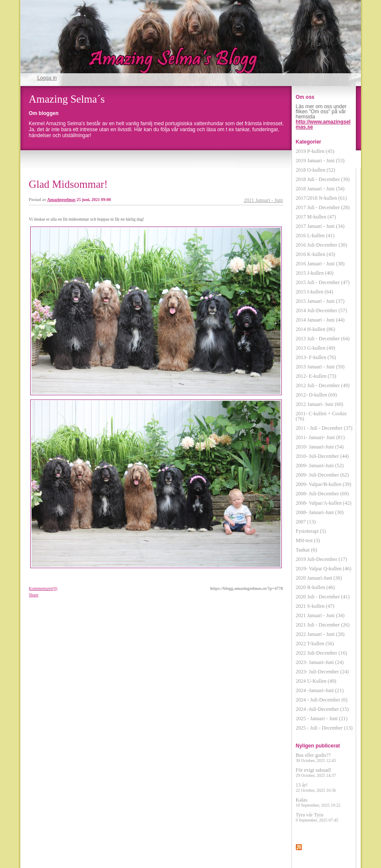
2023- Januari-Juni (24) (320, 662)
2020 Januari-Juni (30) (319, 578)
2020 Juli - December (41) (323, 597)
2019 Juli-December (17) (322, 559)
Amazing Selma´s (67, 99)
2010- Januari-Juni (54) (320, 447)
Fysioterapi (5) (311, 531)
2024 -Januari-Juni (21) (320, 690)
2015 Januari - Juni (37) (320, 301)
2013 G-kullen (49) (316, 348)
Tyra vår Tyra (317, 817)
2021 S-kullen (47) (315, 606)
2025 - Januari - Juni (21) (322, 719)
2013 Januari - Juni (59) (320, 367)
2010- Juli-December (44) (322, 456)
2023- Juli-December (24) (322, 672)
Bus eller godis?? (316, 757)
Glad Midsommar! (68, 184)
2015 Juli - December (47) (323, 282)
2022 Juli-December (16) (322, 653)
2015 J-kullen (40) (315, 273)
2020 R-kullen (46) (315, 587)
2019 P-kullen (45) (315, 151)
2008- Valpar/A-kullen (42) (324, 503)
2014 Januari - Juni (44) (320, 320)
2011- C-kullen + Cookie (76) (321, 416)
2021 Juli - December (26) (323, 625)
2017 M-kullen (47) (316, 217)
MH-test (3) (308, 540)
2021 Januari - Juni (264, 200)
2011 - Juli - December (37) (324, 428)
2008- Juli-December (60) (322, 494)
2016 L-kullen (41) (315, 236)
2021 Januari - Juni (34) (320, 615)
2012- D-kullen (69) (317, 395)
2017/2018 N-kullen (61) (321, 198)
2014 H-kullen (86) (316, 329)
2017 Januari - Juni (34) (320, 226)
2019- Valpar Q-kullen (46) (324, 569)
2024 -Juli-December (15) (322, 709)
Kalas (318, 802)
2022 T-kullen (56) (315, 644)
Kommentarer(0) (43, 588)
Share (34, 595)
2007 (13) (306, 522)
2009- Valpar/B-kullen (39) (324, 484)
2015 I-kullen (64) (315, 292)
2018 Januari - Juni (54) (320, 189)
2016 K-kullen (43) (316, 254)
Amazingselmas (62, 200)
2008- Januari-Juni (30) (320, 512)
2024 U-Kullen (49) (316, 681)
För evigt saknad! (316, 772)
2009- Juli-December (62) (322, 475)
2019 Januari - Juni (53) (320, 161)
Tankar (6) (307, 550)
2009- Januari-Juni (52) (320, 466)
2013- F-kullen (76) (316, 357)
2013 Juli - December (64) (323, 339)
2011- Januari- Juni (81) (320, 437)
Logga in (47, 78)
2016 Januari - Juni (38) (320, 264)
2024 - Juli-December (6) (322, 700)
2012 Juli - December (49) (323, 385)
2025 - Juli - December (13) (324, 728)
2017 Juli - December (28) (323, 207)
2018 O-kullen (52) (316, 170)
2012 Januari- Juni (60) (320, 404)
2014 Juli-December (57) (322, 310)
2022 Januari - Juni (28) (320, 634)
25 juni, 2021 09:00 (94, 200)
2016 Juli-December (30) (322, 245)
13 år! (316, 787)
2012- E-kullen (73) (316, 376)
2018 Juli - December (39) (323, 179)
